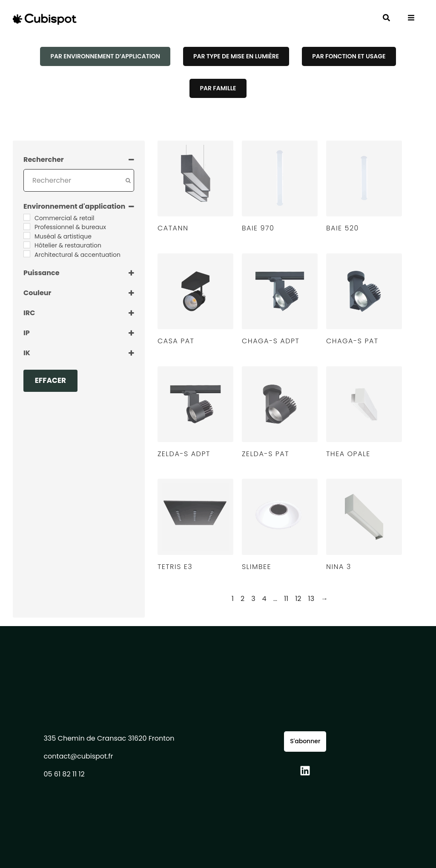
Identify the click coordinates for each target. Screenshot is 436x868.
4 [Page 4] (264, 599)
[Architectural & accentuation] (27, 254)
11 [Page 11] (286, 599)
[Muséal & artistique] (27, 236)
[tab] (105, 56)
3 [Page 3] (253, 599)
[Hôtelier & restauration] (27, 245)
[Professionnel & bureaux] (27, 227)
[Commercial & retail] (27, 217)
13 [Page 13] (311, 599)
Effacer (51, 380)
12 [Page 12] (298, 599)
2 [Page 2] (242, 599)
